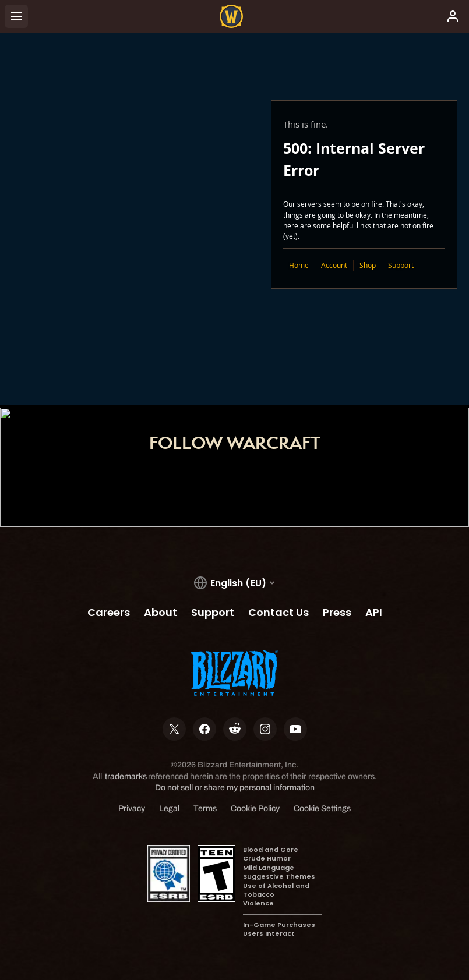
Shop (368, 265)
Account (334, 265)
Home (299, 265)
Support (401, 265)
